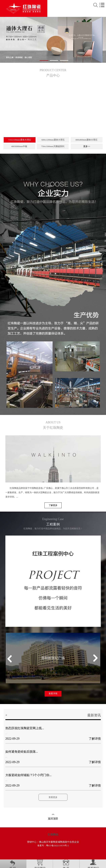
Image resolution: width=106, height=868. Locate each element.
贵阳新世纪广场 (53, 658)
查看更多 (53, 797)
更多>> (87, 146)
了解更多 (53, 505)
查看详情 (53, 694)
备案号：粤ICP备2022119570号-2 (53, 845)
